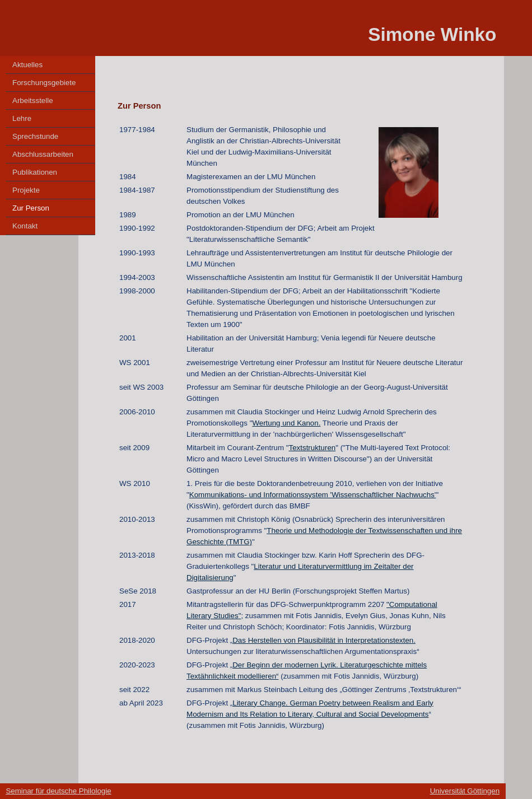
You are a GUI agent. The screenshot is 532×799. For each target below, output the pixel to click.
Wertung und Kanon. (286, 423)
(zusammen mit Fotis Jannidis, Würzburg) (349, 676)
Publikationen (35, 172)
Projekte (26, 190)
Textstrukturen (312, 448)
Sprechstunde (35, 136)
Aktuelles (27, 65)
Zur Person (31, 208)
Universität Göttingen (465, 791)
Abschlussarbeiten (43, 154)
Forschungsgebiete (44, 83)
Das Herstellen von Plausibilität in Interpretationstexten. (324, 640)
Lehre (22, 118)
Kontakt (25, 226)
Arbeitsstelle (33, 101)
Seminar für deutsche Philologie (58, 791)
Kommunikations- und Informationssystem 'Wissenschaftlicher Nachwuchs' (313, 495)
